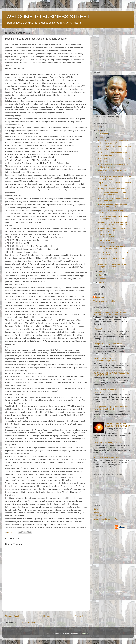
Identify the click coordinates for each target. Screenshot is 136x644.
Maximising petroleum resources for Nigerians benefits (113, 265)
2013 (99, 131)
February (103, 279)
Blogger (85, 633)
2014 (99, 127)
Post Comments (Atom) (27, 622)
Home (47, 616)
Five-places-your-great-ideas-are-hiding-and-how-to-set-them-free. (112, 408)
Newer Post (12, 616)
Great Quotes (99, 516)
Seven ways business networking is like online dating (113, 166)
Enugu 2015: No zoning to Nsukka (108, 443)
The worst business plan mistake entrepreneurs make (112, 194)
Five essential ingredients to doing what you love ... (113, 154)
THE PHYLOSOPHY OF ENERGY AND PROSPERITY (113, 248)
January (102, 282)
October (102, 138)
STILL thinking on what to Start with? (109, 457)
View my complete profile (104, 301)
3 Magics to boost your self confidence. (110, 344)
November (103, 134)
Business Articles (101, 512)
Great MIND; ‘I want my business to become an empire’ (113, 142)
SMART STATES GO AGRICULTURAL (107, 236)
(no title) (99, 329)
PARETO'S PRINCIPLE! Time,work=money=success (105, 359)
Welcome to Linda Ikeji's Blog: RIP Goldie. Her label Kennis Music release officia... (111, 313)
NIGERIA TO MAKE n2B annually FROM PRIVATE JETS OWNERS (114, 224)
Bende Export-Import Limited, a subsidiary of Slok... (112, 230)
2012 (99, 287)
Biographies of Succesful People (107, 519)
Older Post (81, 616)
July (101, 271)
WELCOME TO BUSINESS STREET (48, 17)
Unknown (101, 297)
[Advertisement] (111, 49)
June (101, 275)
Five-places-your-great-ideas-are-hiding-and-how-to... (112, 206)
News (96, 509)
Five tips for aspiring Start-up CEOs (113, 189)
